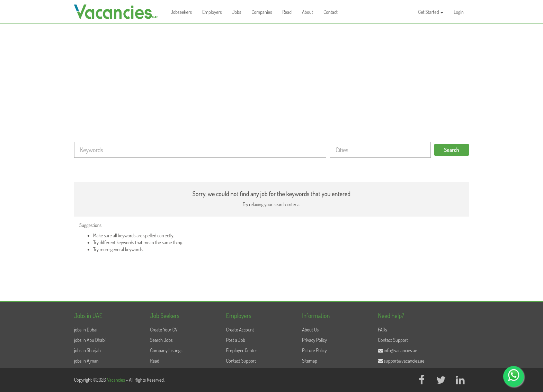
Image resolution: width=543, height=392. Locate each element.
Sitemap (310, 361)
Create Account (240, 330)
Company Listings (166, 350)
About (308, 12)
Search (452, 150)
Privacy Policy (314, 340)
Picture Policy (314, 350)
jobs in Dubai (86, 330)
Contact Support (241, 361)
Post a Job (236, 340)
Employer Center (242, 350)
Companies (262, 12)
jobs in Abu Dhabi (90, 340)
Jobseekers (181, 12)
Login (459, 12)
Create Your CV (164, 330)
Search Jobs (161, 340)
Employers (212, 12)
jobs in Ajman (86, 361)
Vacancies (117, 380)
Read (287, 12)
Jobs (237, 12)
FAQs (383, 330)
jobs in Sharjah (87, 350)
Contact (331, 12)
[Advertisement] (271, 76)
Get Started (431, 12)
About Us (310, 330)
